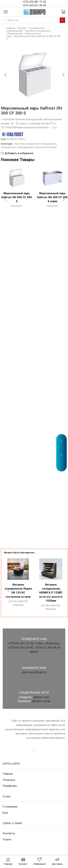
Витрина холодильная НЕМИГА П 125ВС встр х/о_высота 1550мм (51, 593)
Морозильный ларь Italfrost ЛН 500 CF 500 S (17, 197)
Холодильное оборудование (17, 147)
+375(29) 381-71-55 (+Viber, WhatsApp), (34, 643)
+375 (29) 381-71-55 (34, 2)
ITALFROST (17, 206)
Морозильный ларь (46, 147)
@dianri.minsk (41, 701)
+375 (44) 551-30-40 (34, 5)
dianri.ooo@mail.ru (34, 672)
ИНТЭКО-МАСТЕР (18, 601)
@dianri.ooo (41, 697)
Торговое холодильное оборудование (35, 144)
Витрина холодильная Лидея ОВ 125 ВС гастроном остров (18, 591)
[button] (61, 467)
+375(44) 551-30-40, (21, 648)
